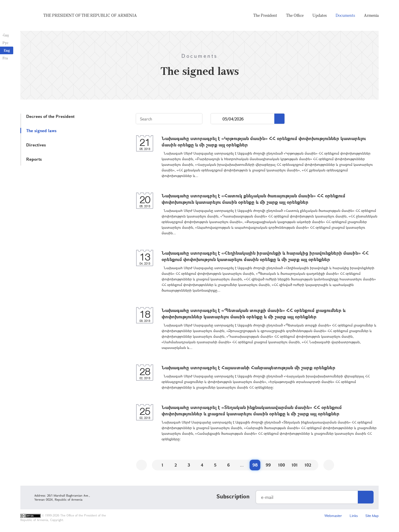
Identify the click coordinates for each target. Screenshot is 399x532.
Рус (5, 43)
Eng (7, 50)
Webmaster (333, 516)
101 (295, 465)
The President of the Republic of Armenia (90, 15)
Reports (34, 159)
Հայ (6, 35)
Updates (320, 15)
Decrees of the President (50, 116)
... (217, 119)
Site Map (372, 516)
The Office (295, 15)
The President (265, 15)
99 (268, 465)
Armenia (371, 15)
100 (282, 465)
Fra (5, 58)
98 (255, 465)
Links (354, 516)
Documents (345, 15)
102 (308, 465)
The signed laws (41, 131)
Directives (36, 145)
